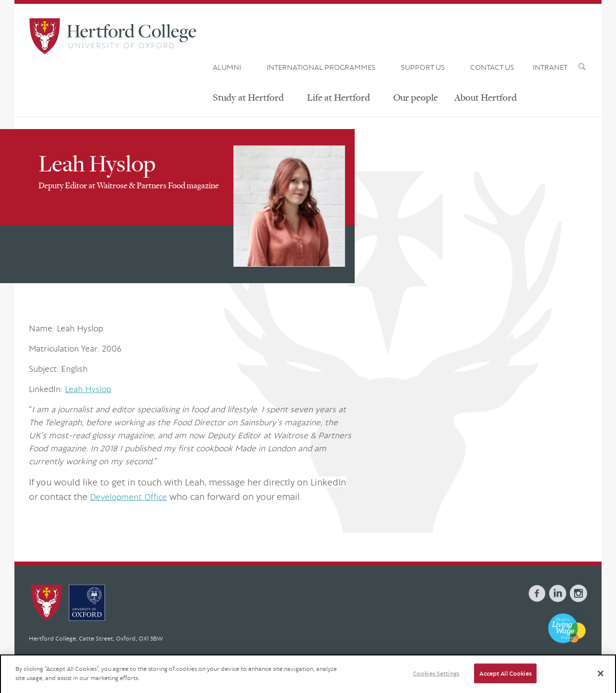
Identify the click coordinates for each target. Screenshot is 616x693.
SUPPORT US (423, 67)
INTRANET (550, 67)
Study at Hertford (248, 97)
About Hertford (486, 97)
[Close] (601, 682)
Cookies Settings (436, 682)
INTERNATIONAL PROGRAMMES (321, 67)
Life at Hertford (339, 97)
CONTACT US (492, 67)
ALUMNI (227, 67)
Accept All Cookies (505, 682)
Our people (416, 97)
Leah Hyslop (88, 389)
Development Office (128, 497)
